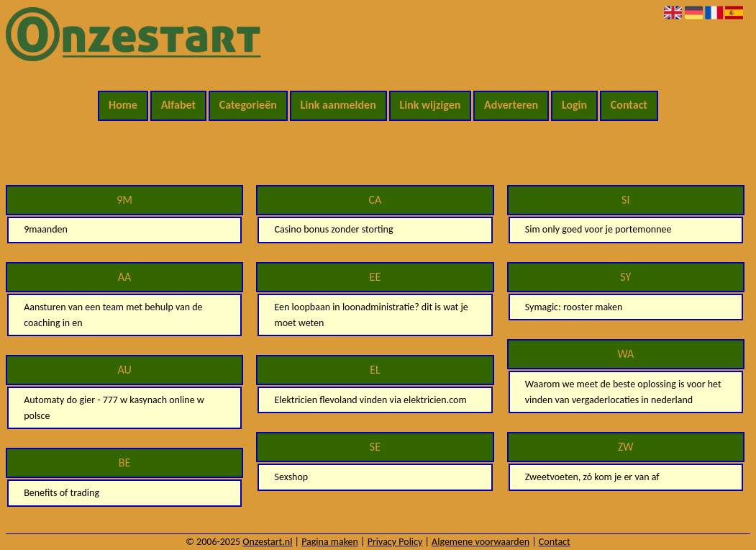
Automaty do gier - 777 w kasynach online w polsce (114, 408)
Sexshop (291, 477)
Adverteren (511, 105)
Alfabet (178, 105)
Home (123, 105)
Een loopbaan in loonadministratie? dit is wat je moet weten (371, 315)
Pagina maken (330, 542)
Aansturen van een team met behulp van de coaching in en (113, 315)
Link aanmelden (338, 105)
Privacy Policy (395, 542)
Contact (629, 105)
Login (574, 105)
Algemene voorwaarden (481, 542)
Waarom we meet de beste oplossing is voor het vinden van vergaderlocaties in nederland (623, 392)
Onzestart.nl (267, 542)
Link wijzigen (430, 105)
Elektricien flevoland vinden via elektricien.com (370, 400)
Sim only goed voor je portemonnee (598, 229)
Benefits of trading (62, 493)
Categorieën (248, 105)
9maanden (46, 229)
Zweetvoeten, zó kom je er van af (592, 477)
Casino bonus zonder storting (333, 229)
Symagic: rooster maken (574, 307)
